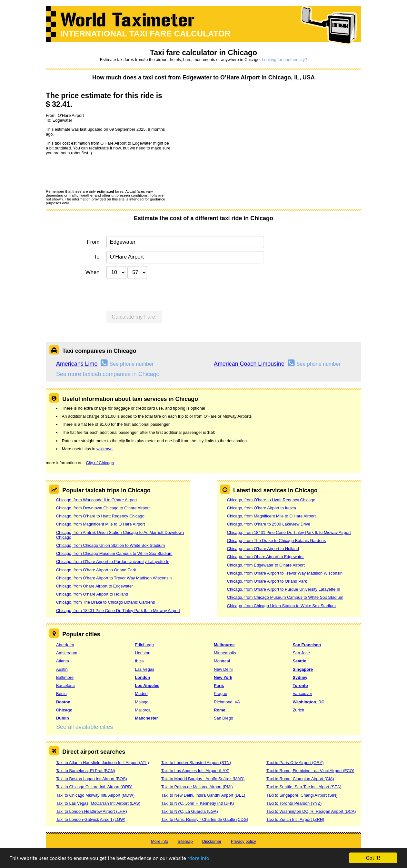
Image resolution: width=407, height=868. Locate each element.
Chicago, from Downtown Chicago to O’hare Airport (103, 508)
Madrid (141, 694)
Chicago (64, 710)
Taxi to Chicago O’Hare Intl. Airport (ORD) (94, 787)
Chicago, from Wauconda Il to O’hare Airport (97, 500)
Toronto (300, 685)
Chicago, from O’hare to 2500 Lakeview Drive (269, 524)
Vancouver (303, 694)
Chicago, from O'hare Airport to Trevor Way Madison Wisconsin (114, 578)
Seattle (300, 661)
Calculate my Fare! (134, 317)
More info (198, 858)
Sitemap (185, 841)
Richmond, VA (227, 702)
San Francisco (307, 645)
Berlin (61, 694)
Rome (220, 710)
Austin (62, 669)
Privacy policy (243, 841)
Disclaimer (212, 841)
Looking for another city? (284, 60)
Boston (63, 702)
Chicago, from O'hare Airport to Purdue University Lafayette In (113, 562)
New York (223, 677)
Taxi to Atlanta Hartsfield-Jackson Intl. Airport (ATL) (103, 763)
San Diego (223, 718)
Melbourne (224, 645)
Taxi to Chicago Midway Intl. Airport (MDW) (95, 795)
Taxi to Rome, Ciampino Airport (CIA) (300, 779)
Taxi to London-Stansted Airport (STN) (196, 763)
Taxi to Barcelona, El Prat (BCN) (86, 771)
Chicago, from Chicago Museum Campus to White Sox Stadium (114, 553)
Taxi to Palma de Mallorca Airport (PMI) (197, 787)
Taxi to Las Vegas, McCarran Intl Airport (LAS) (98, 803)
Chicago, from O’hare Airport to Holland (92, 594)
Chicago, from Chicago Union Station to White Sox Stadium (110, 545)
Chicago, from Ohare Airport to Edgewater (94, 586)
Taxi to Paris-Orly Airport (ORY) (295, 763)
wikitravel (105, 449)
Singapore (303, 669)
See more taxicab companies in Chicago (108, 374)
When (92, 272)
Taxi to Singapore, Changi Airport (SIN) (302, 795)
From (93, 242)
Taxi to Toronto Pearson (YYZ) (294, 803)
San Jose (301, 653)
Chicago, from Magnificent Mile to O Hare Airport (100, 524)
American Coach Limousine (249, 364)
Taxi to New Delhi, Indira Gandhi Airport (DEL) (203, 795)
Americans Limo (77, 364)
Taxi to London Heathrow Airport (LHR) (92, 811)
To (97, 257)
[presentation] (95, 172)
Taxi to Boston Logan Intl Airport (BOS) (92, 779)
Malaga (142, 702)
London (143, 677)
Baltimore (65, 677)
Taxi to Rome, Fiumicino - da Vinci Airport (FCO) (310, 771)
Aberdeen (65, 645)
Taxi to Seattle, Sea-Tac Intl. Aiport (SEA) (304, 787)
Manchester (147, 718)
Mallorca (143, 710)
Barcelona (65, 685)
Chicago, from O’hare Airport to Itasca (262, 508)
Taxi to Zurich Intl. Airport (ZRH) (295, 819)
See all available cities (84, 727)
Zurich (299, 710)
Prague (220, 694)
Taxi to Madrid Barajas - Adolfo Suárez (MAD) (203, 779)
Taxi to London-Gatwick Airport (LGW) (91, 819)
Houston (143, 653)
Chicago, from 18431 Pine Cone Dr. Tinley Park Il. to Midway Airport (118, 611)
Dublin (63, 718)
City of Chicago (100, 463)
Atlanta (63, 661)
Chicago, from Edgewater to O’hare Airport (266, 565)
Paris (219, 685)
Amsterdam (67, 653)
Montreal (222, 661)
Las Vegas (145, 669)
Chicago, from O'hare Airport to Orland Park (96, 570)
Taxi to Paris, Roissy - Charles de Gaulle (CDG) (205, 819)
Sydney (300, 677)
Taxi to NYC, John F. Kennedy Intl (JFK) (198, 803)
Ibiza (139, 661)
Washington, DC (309, 702)
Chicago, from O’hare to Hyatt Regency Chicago (100, 516)
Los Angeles (147, 685)
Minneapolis (225, 653)
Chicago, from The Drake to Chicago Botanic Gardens (105, 602)
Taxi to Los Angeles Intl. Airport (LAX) (195, 771)
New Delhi (223, 669)
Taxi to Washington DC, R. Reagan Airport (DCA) (311, 811)
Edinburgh (144, 645)
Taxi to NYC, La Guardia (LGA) (190, 811)
